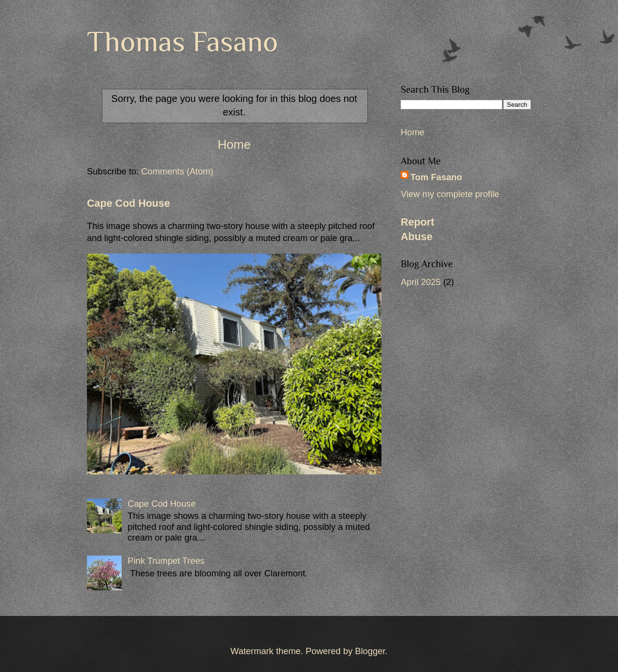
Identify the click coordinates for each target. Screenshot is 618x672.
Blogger (370, 651)
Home (234, 144)
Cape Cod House (128, 203)
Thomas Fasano (183, 41)
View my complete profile (450, 194)
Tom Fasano (436, 177)
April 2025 (421, 282)
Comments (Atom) (177, 171)
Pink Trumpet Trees (166, 561)
